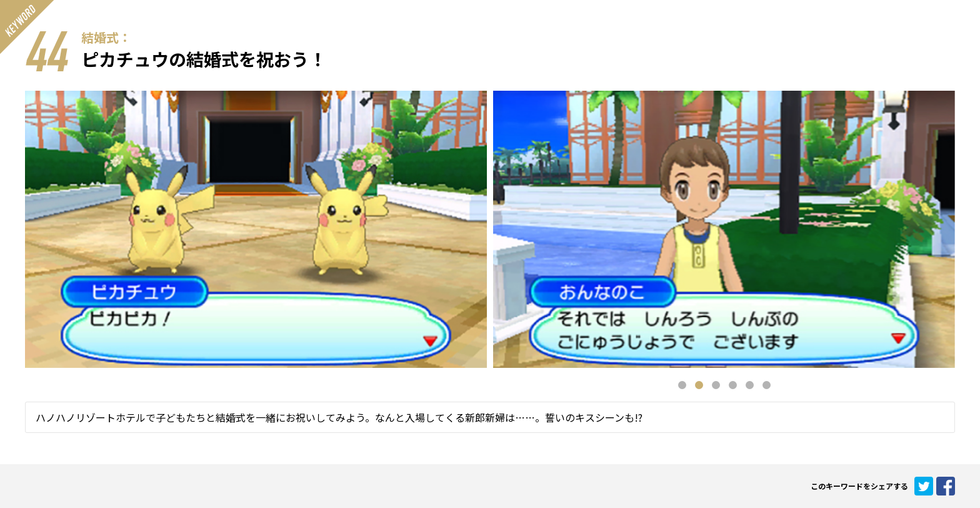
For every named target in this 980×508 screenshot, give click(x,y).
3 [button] (716, 385)
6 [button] (767, 385)
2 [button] (699, 385)
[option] (724, 229)
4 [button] (733, 385)
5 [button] (750, 385)
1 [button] (682, 385)
